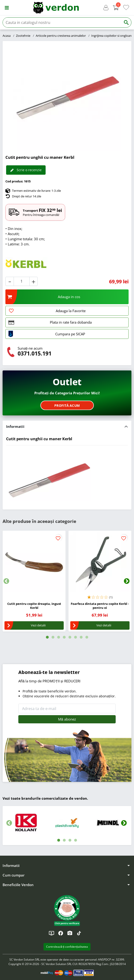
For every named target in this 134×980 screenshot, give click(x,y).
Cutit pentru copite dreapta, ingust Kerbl (34, 606)
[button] (7, 8)
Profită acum (67, 405)
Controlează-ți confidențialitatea (67, 947)
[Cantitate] (22, 281)
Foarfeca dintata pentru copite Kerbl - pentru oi (100, 606)
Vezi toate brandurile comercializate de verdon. (45, 798)
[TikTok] (79, 933)
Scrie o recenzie (26, 170)
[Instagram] (70, 933)
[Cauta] (62, 23)
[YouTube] (51, 933)
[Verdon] (56, 8)
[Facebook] (61, 933)
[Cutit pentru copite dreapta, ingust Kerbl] (34, 562)
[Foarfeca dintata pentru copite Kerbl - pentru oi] (100, 562)
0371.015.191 (35, 353)
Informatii (15, 426)
